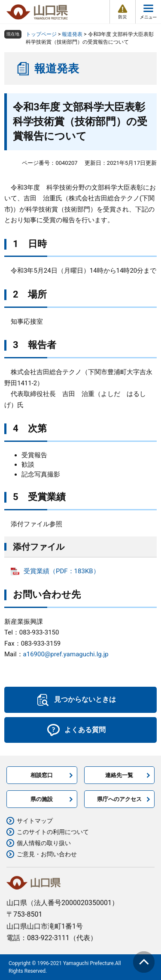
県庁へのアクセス (119, 799)
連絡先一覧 (119, 775)
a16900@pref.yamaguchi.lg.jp (66, 654)
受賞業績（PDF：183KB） (62, 571)
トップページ (41, 34)
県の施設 (42, 799)
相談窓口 (42, 775)
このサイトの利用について (53, 832)
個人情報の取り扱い (44, 843)
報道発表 (72, 34)
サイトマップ (35, 821)
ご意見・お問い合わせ (47, 854)
